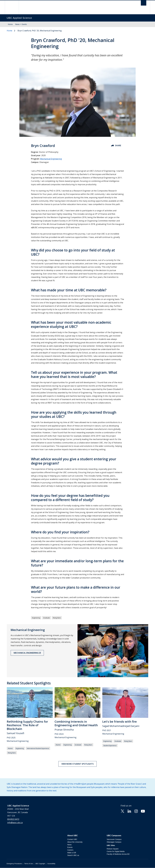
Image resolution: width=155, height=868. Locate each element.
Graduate (46, 618)
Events (70, 847)
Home (10, 24)
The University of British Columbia (12, 7)
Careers (70, 850)
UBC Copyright (40, 864)
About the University (75, 842)
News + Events (21, 24)
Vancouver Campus (114, 839)
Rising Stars (57, 618)
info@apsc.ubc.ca (15, 823)
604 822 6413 (13, 819)
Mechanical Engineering (51, 159)
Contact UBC (72, 839)
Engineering (36, 618)
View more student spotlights (77, 764)
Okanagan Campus (114, 842)
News (69, 845)
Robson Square (113, 849)
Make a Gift (72, 853)
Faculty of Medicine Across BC (118, 854)
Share (116, 145)
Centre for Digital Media (116, 851)
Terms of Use (29, 864)
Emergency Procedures (14, 864)
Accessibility (51, 864)
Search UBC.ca (73, 855)
